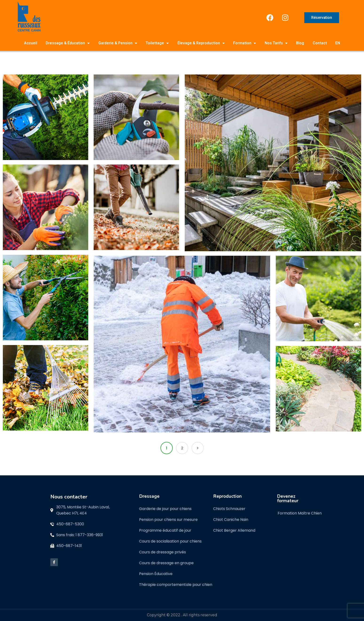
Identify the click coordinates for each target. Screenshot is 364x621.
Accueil (31, 43)
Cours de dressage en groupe (166, 563)
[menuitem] (338, 43)
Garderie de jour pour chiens (165, 509)
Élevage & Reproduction (201, 43)
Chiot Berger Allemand (234, 530)
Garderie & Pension (118, 43)
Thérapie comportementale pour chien (176, 585)
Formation (245, 43)
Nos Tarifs (276, 43)
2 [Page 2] (182, 448)
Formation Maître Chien (300, 513)
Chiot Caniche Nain (231, 520)
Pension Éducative (156, 574)
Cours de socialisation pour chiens (170, 541)
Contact (320, 43)
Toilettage (157, 43)
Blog (300, 43)
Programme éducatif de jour (165, 530)
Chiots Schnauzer (229, 509)
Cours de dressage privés (162, 552)
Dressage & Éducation (68, 43)
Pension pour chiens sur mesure (168, 520)
